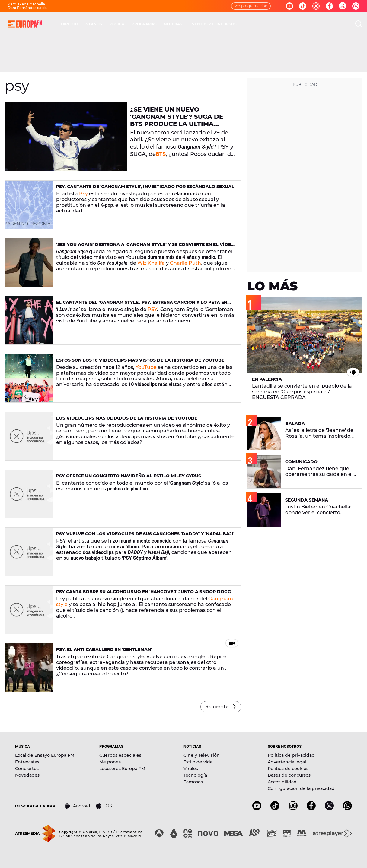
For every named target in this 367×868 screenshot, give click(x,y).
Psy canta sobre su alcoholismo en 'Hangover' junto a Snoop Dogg (144, 592)
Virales (191, 769)
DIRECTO (70, 24)
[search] (359, 24)
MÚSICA (117, 24)
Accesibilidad (282, 782)
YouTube (146, 367)
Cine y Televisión (202, 755)
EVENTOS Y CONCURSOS (213, 24)
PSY (152, 309)
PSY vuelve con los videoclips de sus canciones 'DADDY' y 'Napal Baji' (145, 534)
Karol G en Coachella (26, 4)
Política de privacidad (291, 755)
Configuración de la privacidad (301, 788)
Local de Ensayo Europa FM (45, 755)
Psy (83, 194)
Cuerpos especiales (120, 755)
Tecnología (195, 775)
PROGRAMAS (144, 24)
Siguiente (217, 707)
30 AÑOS (94, 24)
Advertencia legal (287, 762)
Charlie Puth (185, 263)
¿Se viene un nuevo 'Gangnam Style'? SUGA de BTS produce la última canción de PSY (177, 120)
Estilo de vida (198, 762)
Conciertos (27, 769)
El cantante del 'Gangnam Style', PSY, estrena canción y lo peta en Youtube (142, 305)
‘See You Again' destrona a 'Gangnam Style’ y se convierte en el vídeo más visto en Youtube (145, 247)
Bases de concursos (289, 775)
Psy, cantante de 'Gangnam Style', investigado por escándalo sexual (145, 187)
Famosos (193, 782)
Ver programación (251, 6)
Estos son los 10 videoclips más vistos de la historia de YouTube (140, 360)
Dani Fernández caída (27, 8)
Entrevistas (27, 762)
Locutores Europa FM (122, 769)
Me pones (110, 762)
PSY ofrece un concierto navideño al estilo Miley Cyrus (129, 476)
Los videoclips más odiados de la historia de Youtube (127, 418)
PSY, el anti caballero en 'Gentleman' (104, 649)
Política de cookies (288, 769)
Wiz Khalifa (151, 263)
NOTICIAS (173, 24)
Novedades (27, 775)
